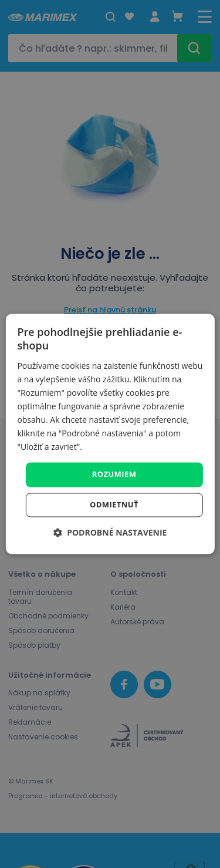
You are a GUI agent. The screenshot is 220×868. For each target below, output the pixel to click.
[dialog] (110, 434)
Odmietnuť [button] (114, 505)
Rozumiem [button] (114, 475)
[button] (110, 533)
